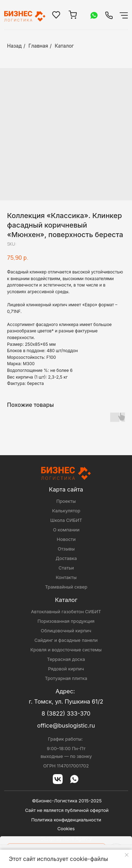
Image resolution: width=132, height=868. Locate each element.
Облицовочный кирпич (66, 631)
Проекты (66, 501)
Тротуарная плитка (66, 678)
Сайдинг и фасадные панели (66, 640)
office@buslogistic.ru (66, 725)
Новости (66, 539)
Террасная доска (66, 659)
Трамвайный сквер (66, 587)
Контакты (66, 577)
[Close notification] (127, 855)
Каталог (64, 46)
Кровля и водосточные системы (66, 650)
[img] (109, 15)
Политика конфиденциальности (66, 820)
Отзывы (66, 549)
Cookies (66, 829)
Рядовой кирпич (66, 669)
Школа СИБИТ (66, 520)
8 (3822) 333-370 (66, 713)
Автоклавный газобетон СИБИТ (66, 612)
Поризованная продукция (66, 621)
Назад (14, 46)
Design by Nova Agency (66, 839)
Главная (38, 46)
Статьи (66, 568)
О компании (66, 530)
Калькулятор (66, 511)
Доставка (66, 558)
